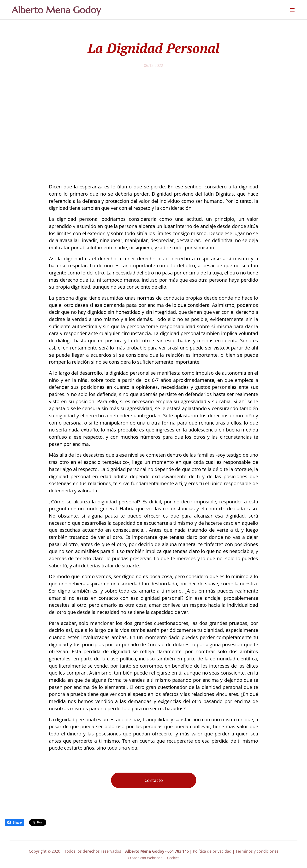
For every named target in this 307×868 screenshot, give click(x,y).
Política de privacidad (212, 851)
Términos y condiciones (257, 851)
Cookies (173, 858)
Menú (292, 10)
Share (15, 822)
